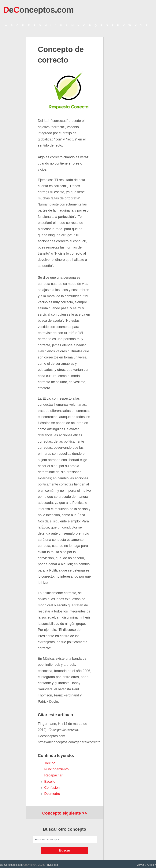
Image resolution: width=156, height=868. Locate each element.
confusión (52, 788)
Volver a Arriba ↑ (146, 865)
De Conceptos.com (11, 865)
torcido (50, 763)
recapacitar (53, 775)
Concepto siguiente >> (65, 813)
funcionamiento (56, 769)
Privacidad (52, 865)
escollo (50, 782)
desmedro (52, 794)
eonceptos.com (38, 10)
